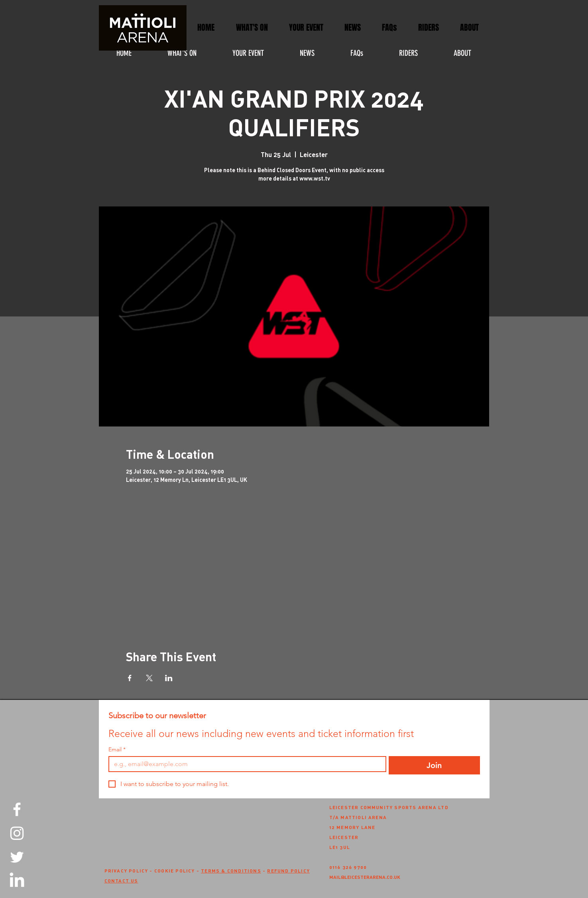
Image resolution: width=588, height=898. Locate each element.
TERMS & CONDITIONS (231, 870)
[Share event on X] (149, 678)
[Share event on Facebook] (130, 678)
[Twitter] (17, 857)
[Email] (245, 764)
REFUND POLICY (288, 870)
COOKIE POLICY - (178, 870)
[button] (306, 28)
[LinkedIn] (17, 881)
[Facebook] (17, 809)
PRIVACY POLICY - (129, 870)
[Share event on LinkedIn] (169, 678)
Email (117, 750)
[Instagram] (17, 833)
